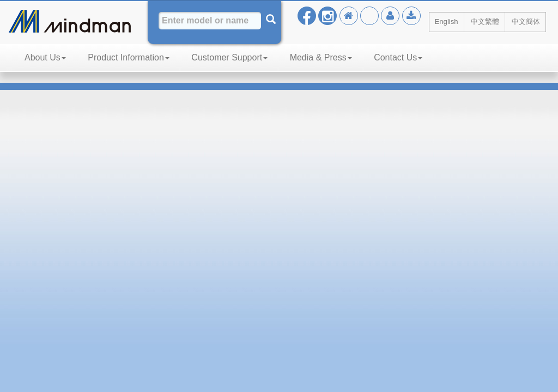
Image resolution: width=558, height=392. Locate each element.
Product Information (129, 57)
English (447, 22)
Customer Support (229, 57)
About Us (45, 57)
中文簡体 (526, 22)
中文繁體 (485, 22)
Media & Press (321, 57)
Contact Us (398, 57)
